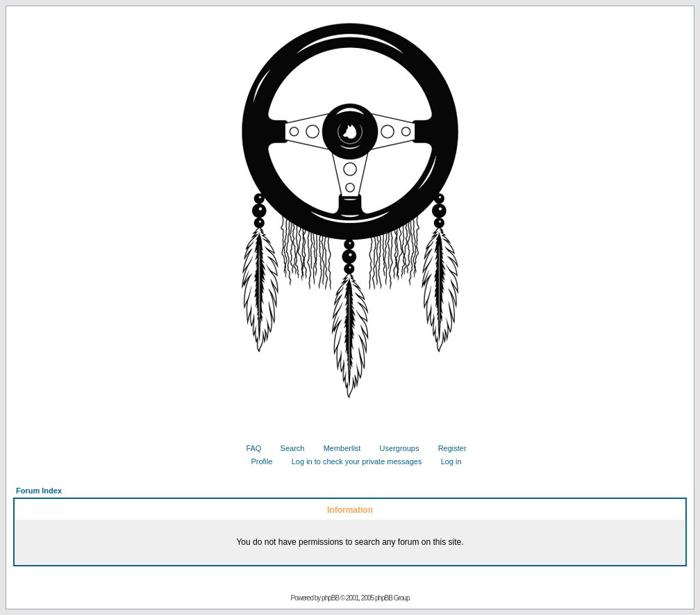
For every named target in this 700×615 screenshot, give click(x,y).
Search (287, 448)
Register (447, 448)
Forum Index (39, 491)
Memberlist (337, 448)
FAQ (248, 448)
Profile (256, 461)
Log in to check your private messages (352, 461)
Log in (446, 461)
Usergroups (394, 448)
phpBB (330, 598)
